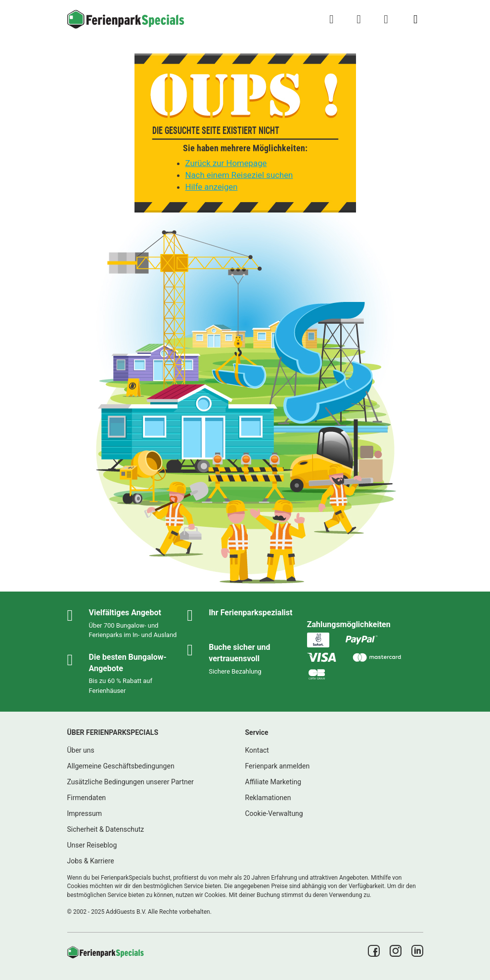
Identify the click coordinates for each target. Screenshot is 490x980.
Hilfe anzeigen (212, 187)
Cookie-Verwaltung (274, 813)
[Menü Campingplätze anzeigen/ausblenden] (415, 19)
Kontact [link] (257, 750)
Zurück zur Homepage (226, 163)
